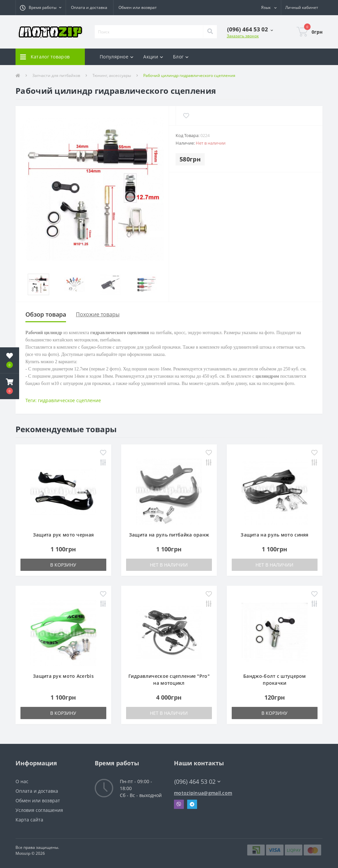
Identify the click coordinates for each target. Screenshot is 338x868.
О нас (22, 781)
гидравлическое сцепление (69, 400)
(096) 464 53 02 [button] (197, 782)
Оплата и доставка (89, 7)
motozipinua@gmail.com (203, 793)
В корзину (63, 565)
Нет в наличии (169, 565)
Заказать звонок (243, 36)
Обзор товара (46, 314)
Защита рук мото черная (64, 535)
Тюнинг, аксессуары (112, 75)
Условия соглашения (39, 810)
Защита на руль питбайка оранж (169, 535)
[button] (41, 8)
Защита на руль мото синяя (275, 535)
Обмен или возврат (138, 7)
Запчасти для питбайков (56, 75)
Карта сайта (29, 820)
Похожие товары (98, 314)
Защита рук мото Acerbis (63, 676)
